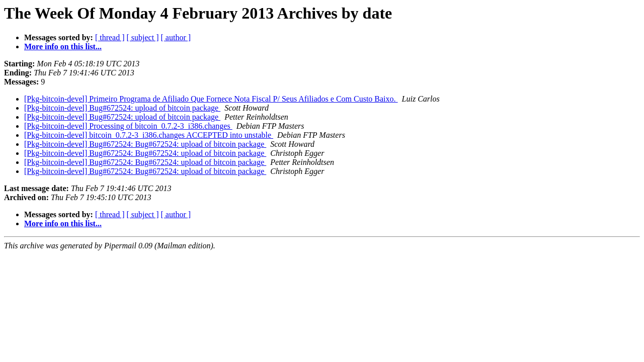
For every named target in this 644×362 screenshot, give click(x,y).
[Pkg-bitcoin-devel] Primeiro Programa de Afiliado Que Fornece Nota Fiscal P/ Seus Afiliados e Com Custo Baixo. (211, 99)
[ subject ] (143, 37)
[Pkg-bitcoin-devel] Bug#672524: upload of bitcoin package (122, 108)
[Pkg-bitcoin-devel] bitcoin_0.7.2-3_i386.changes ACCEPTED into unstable (149, 135)
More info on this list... (63, 47)
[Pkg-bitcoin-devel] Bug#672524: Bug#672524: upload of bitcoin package (145, 144)
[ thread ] (110, 37)
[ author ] (176, 37)
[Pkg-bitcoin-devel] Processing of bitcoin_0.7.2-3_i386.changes (128, 126)
